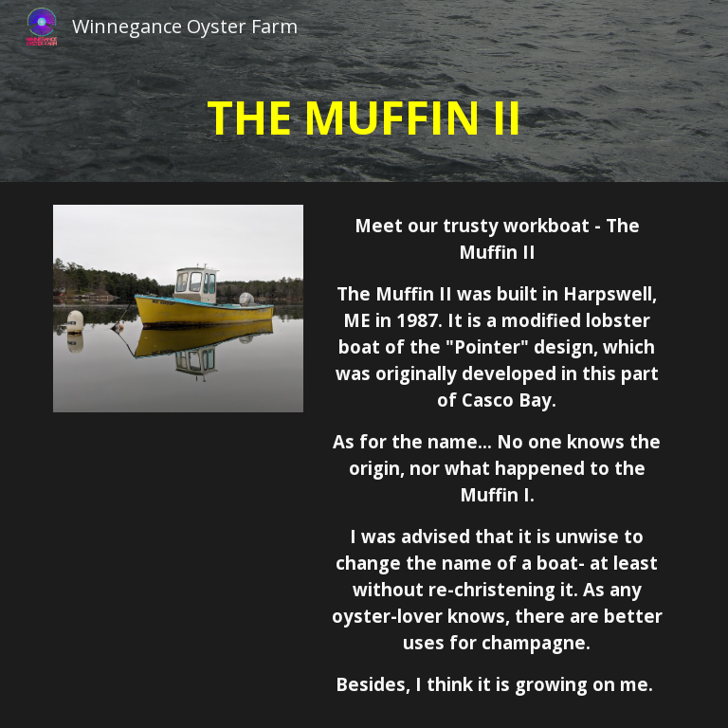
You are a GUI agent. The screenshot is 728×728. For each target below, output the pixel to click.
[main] (364, 118)
